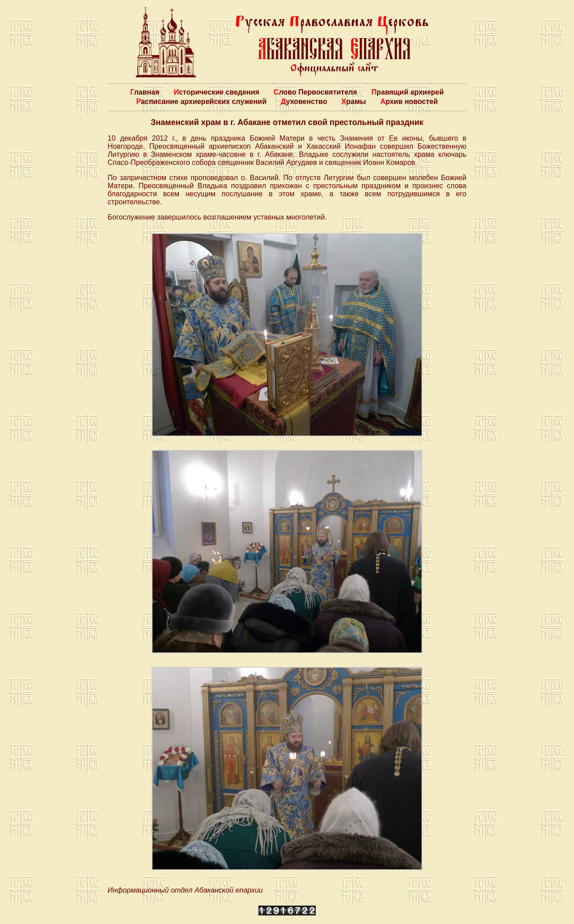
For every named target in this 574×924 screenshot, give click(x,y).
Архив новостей (409, 101)
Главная (145, 92)
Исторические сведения (216, 92)
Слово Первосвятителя (315, 92)
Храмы (354, 101)
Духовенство (304, 101)
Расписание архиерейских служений (202, 101)
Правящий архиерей (407, 92)
